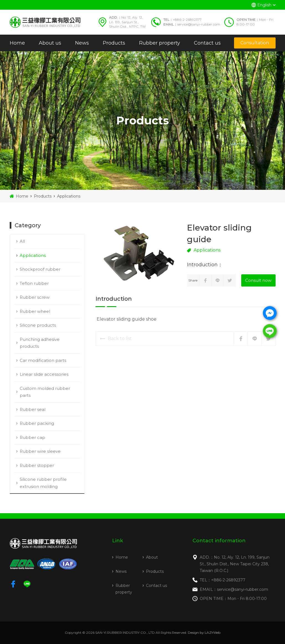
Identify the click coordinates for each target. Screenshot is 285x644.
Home (17, 43)
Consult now (258, 280)
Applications (69, 196)
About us (50, 43)
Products (114, 43)
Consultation (255, 43)
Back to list (116, 338)
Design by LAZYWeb (204, 632)
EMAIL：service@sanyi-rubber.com (234, 589)
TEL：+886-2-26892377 (223, 580)
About (152, 557)
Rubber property (160, 43)
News (82, 43)
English (264, 5)
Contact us (207, 43)
